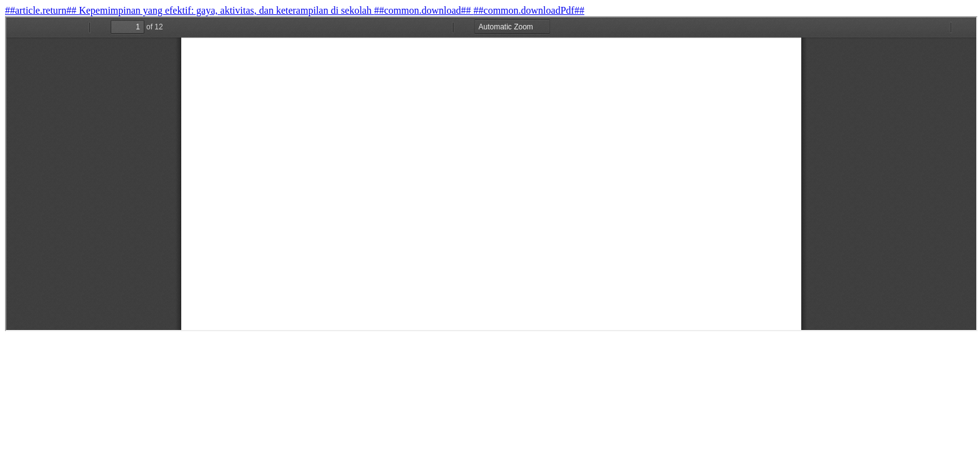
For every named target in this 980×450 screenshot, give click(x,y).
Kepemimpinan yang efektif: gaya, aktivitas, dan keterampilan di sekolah (226, 10)
